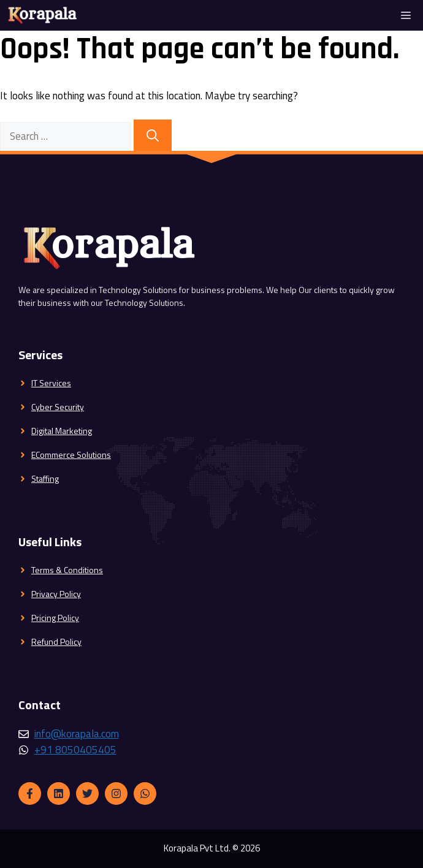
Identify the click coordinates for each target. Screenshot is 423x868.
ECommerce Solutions (71, 455)
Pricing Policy (55, 618)
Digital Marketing (62, 431)
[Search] (153, 135)
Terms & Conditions (67, 570)
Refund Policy (56, 641)
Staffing (45, 478)
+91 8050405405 (75, 750)
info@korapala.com (77, 734)
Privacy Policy (56, 594)
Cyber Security (58, 407)
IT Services (51, 383)
